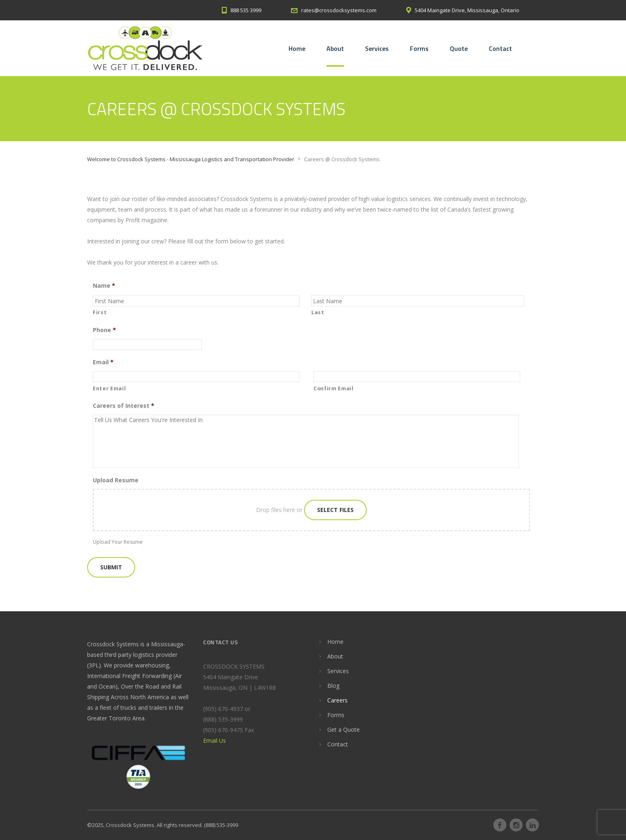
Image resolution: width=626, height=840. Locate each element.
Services (377, 48)
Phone (104, 330)
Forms (419, 48)
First (100, 312)
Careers (337, 700)
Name (104, 286)
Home (297, 48)
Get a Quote (344, 730)
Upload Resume (116, 480)
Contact (500, 48)
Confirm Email (334, 388)
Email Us (215, 740)
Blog (333, 686)
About (335, 48)
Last (318, 312)
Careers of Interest (124, 406)
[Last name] (418, 301)
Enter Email (109, 388)
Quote (459, 48)
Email (103, 362)
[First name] (196, 301)
